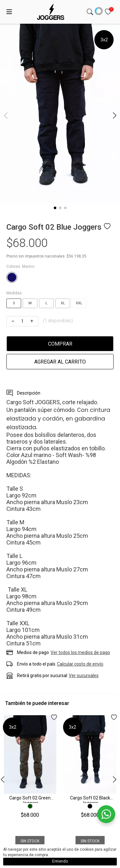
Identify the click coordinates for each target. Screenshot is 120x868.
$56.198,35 (76, 256)
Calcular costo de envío (80, 664)
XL (63, 303)
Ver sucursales (84, 676)
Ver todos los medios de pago (80, 652)
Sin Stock (30, 841)
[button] (55, 208)
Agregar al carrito (60, 362)
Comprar (60, 344)
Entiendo (60, 861)
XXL (79, 303)
